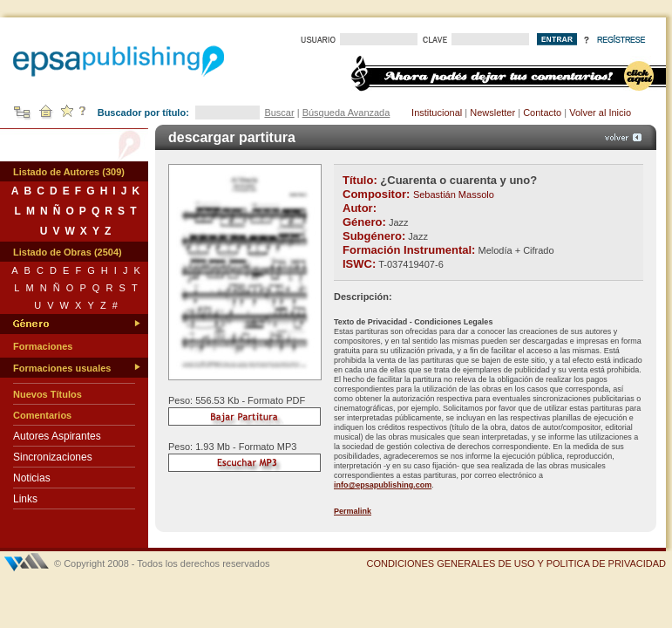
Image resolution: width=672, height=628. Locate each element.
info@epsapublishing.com (383, 485)
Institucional (437, 113)
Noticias (32, 478)
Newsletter (492, 113)
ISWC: (359, 264)
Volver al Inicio (600, 113)
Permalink (353, 511)
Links (25, 499)
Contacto (542, 113)
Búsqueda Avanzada (346, 113)
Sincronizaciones (53, 457)
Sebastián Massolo (454, 195)
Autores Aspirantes (57, 436)
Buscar (279, 113)
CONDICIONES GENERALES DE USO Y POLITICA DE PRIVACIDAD (516, 563)
